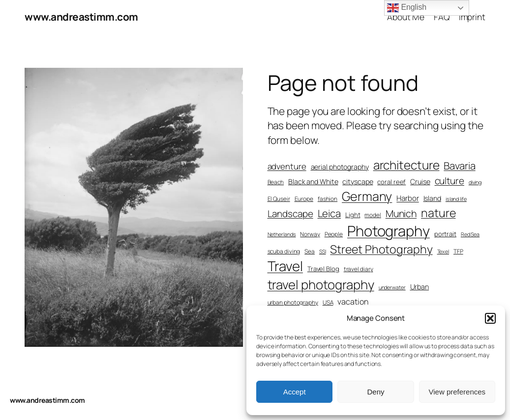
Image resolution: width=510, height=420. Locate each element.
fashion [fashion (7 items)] (328, 199)
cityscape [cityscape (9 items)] (358, 182)
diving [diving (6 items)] (475, 182)
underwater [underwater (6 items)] (392, 287)
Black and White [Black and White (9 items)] (313, 182)
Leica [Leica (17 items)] (330, 213)
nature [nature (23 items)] (438, 213)
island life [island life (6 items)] (456, 199)
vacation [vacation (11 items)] (353, 302)
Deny (375, 392)
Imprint (472, 17)
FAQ (442, 17)
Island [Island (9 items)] (432, 198)
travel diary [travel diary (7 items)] (359, 269)
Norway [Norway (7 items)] (310, 234)
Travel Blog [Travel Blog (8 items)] (323, 269)
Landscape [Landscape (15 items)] (290, 214)
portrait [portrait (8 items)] (445, 234)
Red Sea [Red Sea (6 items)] (470, 234)
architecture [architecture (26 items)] (406, 165)
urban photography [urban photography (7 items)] (293, 303)
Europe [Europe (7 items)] (304, 199)
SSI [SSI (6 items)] (323, 252)
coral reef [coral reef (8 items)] (391, 182)
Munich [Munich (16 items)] (401, 213)
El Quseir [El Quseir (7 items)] (279, 199)
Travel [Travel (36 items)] (285, 266)
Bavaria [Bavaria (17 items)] (459, 166)
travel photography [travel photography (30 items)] (321, 285)
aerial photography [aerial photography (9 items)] (340, 167)
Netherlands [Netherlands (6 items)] (282, 234)
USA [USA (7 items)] (328, 303)
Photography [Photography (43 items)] (389, 231)
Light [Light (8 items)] (353, 215)
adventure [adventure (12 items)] (287, 166)
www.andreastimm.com (81, 17)
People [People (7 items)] (334, 234)
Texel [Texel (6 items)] (443, 252)
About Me (405, 17)
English (407, 8)
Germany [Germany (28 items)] (367, 196)
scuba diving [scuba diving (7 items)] (284, 252)
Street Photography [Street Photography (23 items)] (381, 249)
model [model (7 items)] (373, 215)
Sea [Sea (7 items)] (310, 252)
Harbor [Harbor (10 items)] (407, 198)
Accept (295, 392)
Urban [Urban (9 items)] (420, 287)
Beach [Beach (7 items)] (276, 182)
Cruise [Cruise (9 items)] (420, 182)
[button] (490, 318)
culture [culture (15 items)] (450, 181)
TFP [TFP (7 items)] (458, 252)
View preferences (457, 392)
